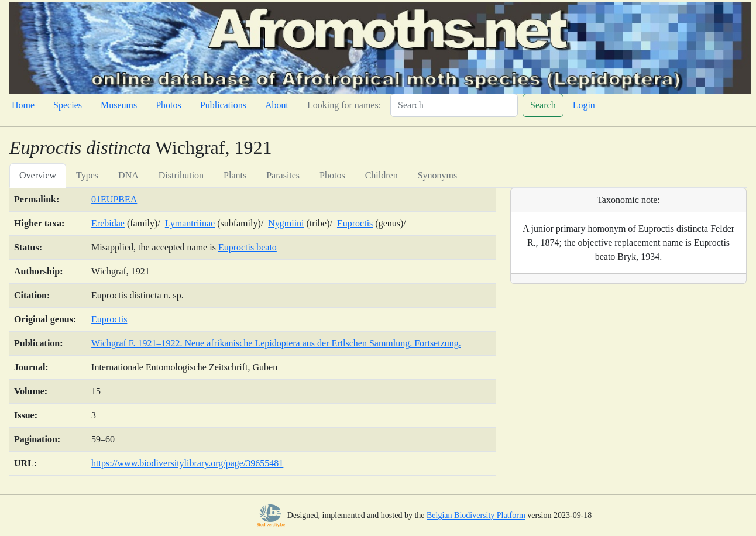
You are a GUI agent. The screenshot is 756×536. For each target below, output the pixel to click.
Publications (223, 105)
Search (543, 105)
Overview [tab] (38, 175)
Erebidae (108, 223)
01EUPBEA (114, 199)
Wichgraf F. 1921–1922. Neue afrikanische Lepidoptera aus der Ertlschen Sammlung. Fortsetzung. (276, 343)
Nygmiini (286, 223)
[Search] (454, 105)
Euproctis (355, 223)
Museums (119, 105)
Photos (169, 105)
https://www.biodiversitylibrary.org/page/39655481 (187, 463)
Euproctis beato (248, 247)
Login (584, 105)
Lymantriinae (190, 223)
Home (23, 105)
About (277, 105)
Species (68, 105)
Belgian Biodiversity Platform (476, 516)
